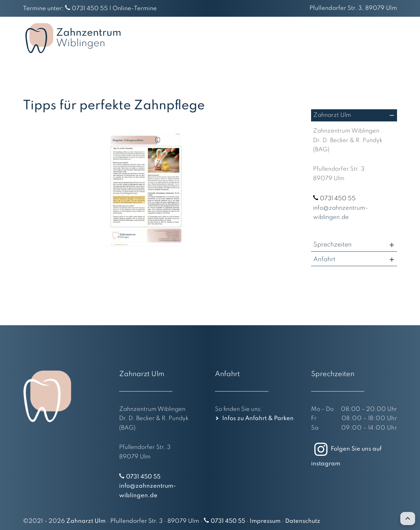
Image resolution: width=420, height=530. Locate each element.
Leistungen (294, 38)
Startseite (204, 38)
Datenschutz (303, 521)
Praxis (236, 38)
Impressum (265, 521)
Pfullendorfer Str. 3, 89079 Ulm (353, 8)
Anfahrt (330, 38)
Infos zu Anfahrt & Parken (258, 418)
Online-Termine (135, 9)
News (358, 38)
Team (262, 38)
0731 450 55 (90, 9)
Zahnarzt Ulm (332, 115)
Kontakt (386, 38)
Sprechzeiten (333, 245)
